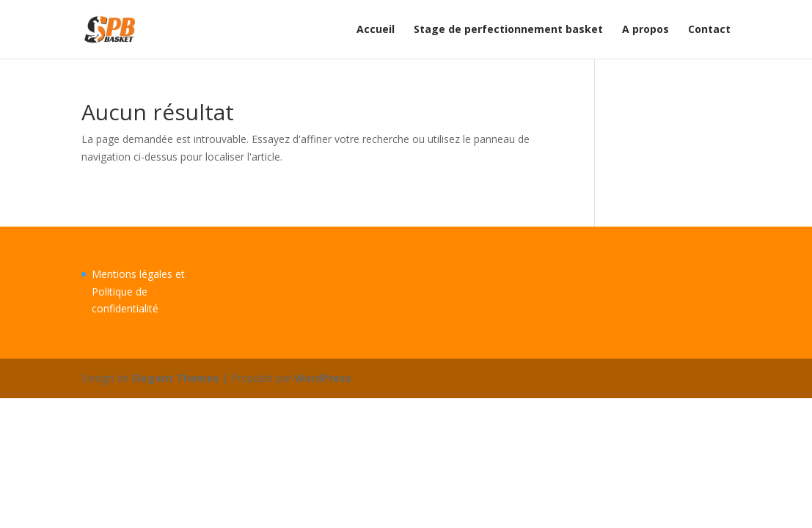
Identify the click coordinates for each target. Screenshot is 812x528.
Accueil (376, 30)
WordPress (323, 378)
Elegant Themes (176, 378)
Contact (709, 30)
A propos (645, 30)
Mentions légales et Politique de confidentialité (138, 291)
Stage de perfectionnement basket (508, 30)
